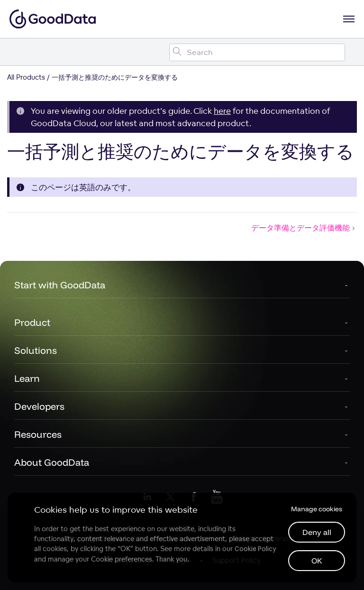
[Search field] (257, 52)
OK (317, 561)
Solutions (36, 350)
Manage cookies (317, 509)
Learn (27, 378)
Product (32, 322)
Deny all (317, 532)
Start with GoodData (60, 285)
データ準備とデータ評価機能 (304, 228)
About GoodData (52, 462)
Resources (38, 434)
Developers (39, 406)
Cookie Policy (255, 549)
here (222, 111)
